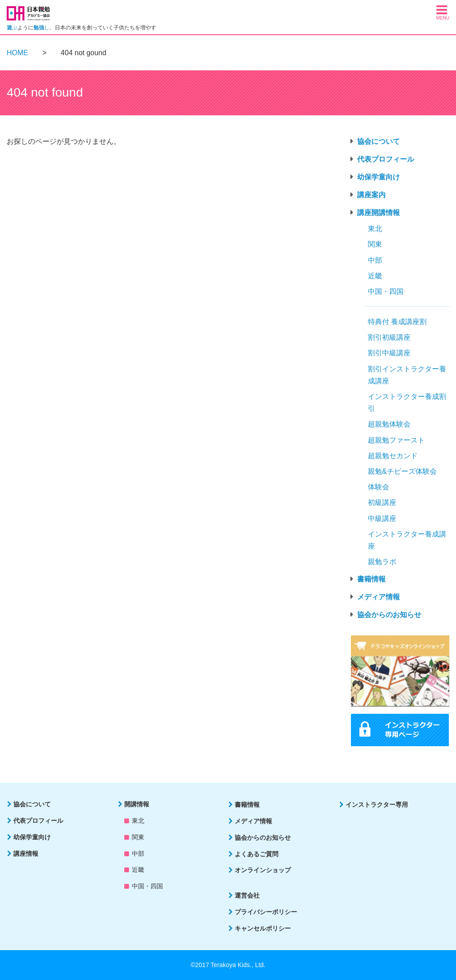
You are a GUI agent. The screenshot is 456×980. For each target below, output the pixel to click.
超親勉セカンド (393, 456)
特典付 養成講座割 (397, 322)
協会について (379, 141)
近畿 (375, 276)
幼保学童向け (379, 177)
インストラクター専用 (377, 805)
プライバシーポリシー (266, 912)
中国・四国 (386, 291)
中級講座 (382, 518)
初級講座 (382, 502)
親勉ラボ (382, 562)
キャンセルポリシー (263, 928)
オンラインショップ (263, 870)
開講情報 (137, 804)
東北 (375, 229)
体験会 (379, 487)
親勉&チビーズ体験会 (402, 471)
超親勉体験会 (389, 424)
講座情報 (26, 854)
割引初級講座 (389, 337)
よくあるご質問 (256, 854)
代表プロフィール (386, 159)
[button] (443, 12)
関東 (375, 244)
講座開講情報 (379, 213)
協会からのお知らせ (389, 615)
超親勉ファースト (396, 440)
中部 (375, 260)
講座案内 (371, 195)
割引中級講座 (389, 353)
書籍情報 (371, 579)
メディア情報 (379, 597)
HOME (17, 53)
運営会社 (247, 895)
